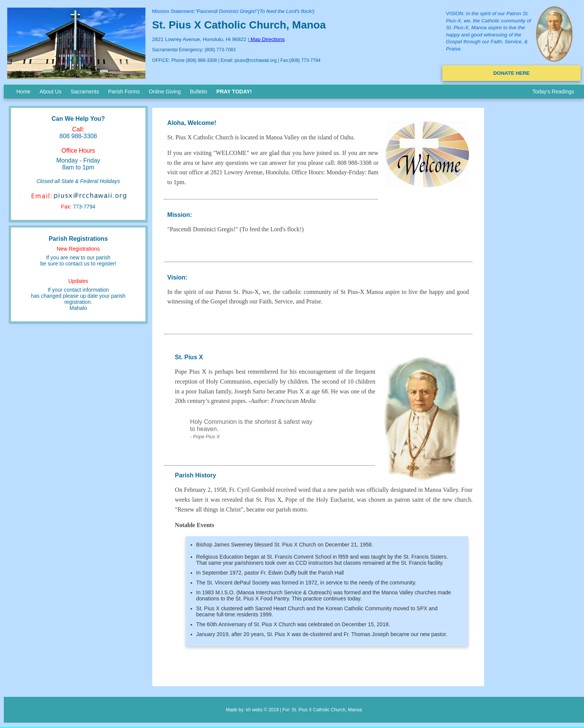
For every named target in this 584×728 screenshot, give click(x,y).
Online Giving (165, 92)
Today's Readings (553, 92)
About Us (51, 92)
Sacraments (85, 92)
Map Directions (267, 39)
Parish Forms (124, 92)
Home (23, 92)
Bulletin (199, 92)
